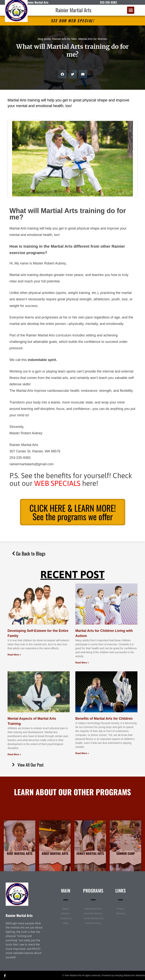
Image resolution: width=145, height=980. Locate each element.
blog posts (44, 39)
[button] (131, 10)
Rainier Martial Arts (73, 10)
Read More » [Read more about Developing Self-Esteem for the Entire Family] (14, 655)
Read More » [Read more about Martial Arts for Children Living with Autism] (82, 663)
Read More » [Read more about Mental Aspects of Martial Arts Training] (14, 754)
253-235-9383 (108, 2)
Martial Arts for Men (65, 39)
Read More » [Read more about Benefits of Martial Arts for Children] (82, 753)
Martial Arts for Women (93, 39)
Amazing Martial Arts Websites (130, 975)
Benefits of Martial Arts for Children (104, 719)
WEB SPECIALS (57, 483)
